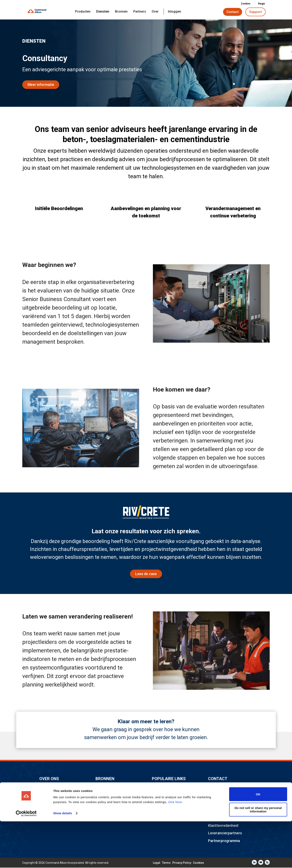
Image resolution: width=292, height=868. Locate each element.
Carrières (47, 795)
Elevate (158, 795)
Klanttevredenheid (223, 826)
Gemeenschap (107, 795)
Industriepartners (110, 803)
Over (155, 12)
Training (215, 811)
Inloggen (174, 12)
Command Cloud (165, 811)
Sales (213, 795)
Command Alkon (53, 788)
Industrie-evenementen (171, 788)
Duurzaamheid (164, 818)
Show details (63, 860)
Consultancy (218, 803)
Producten (83, 12)
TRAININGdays (164, 803)
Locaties (47, 803)
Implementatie (220, 818)
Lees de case (146, 574)
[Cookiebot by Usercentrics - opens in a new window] (26, 860)
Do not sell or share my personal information (258, 856)
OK (258, 841)
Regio (260, 4)
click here (175, 849)
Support (255, 12)
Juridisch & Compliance (115, 811)
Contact (233, 12)
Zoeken (244, 4)
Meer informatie (41, 85)
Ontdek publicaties (111, 788)
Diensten (103, 12)
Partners (140, 12)
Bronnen (121, 12)
